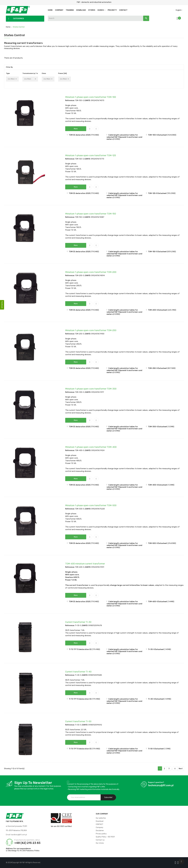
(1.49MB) (168, 649)
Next (181, 769)
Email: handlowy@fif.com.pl (16, 835)
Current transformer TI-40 (78, 672)
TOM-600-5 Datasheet (158, 602)
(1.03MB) (171, 427)
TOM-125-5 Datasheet (157, 193)
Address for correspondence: (18, 849)
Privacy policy (101, 834)
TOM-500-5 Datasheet (157, 543)
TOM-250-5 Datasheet (157, 368)
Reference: (70, 100)
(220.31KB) (172, 310)
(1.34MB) (171, 485)
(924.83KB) (172, 135)
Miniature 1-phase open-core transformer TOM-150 (91, 214)
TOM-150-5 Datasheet (157, 252)
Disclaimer (100, 831)
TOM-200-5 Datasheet (158, 310)
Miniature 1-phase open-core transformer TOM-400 (91, 447)
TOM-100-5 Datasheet (157, 135)
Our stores (100, 843)
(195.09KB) (171, 193)
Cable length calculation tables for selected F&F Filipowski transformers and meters (124, 137)
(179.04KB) (95, 135)
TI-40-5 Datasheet (156, 699)
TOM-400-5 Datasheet (158, 485)
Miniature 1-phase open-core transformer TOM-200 (91, 272)
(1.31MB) (167, 749)
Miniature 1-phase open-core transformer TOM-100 (91, 97)
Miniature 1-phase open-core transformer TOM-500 (91, 505)
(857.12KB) (171, 368)
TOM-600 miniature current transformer (85, 564)
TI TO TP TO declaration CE (80, 649)
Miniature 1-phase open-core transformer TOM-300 (91, 389)
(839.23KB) (171, 252)
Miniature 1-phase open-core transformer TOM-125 (91, 155)
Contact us (100, 840)
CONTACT (100, 824)
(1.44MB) (171, 602)
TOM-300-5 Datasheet (158, 427)
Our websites (101, 818)
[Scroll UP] (181, 861)
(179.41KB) (96, 649)
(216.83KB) (172, 543)
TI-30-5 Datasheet (156, 649)
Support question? (156, 782)
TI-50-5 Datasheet (156, 749)
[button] (76, 129)
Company (100, 827)
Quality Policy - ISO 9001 (105, 837)
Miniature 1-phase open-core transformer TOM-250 (91, 330)
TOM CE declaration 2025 (79, 135)
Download (100, 821)
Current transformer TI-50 (78, 721)
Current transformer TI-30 (78, 622)
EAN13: (87, 100)
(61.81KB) (116, 139)
